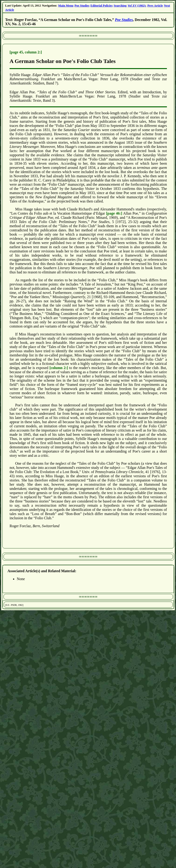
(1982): (137, 5)
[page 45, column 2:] (26, 52)
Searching (120, 5)
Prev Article (155, 5)
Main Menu (66, 5)
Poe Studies (82, 5)
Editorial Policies (102, 5)
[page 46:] (114, 213)
